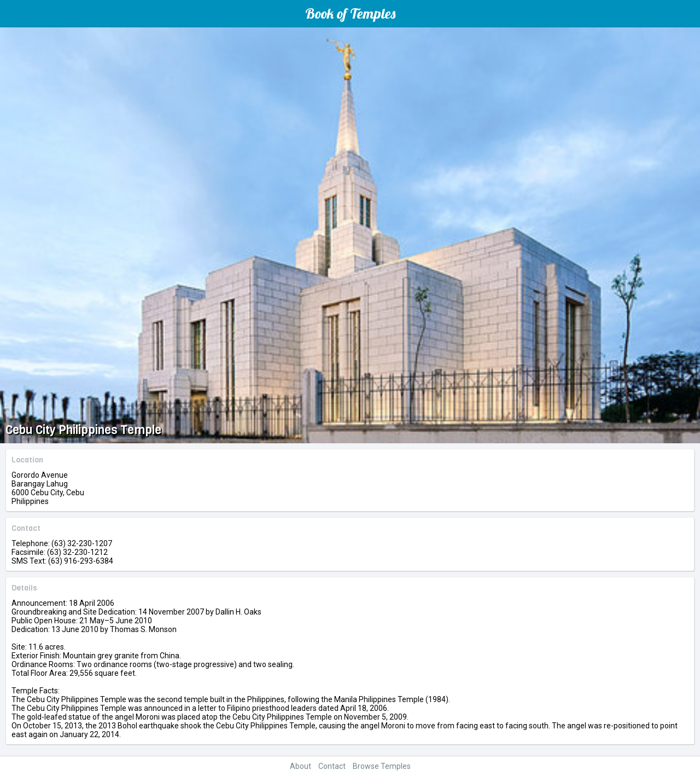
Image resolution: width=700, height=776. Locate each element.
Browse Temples (382, 766)
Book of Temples (350, 13)
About (301, 766)
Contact (332, 766)
